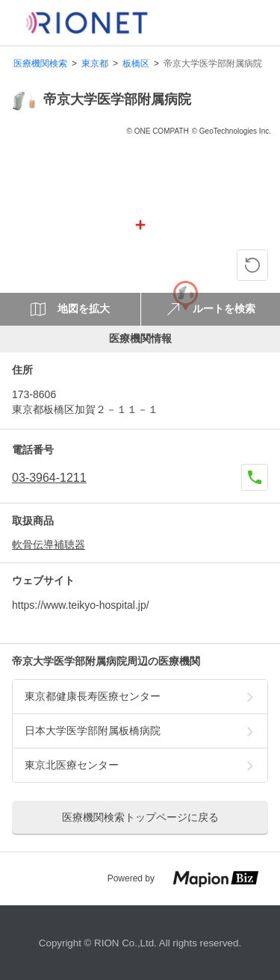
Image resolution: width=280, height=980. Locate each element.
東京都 (95, 64)
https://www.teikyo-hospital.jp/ (81, 605)
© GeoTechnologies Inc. (231, 131)
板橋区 (136, 64)
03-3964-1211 (49, 478)
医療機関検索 (40, 64)
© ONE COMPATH (158, 131)
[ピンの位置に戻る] (252, 265)
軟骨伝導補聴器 (49, 545)
